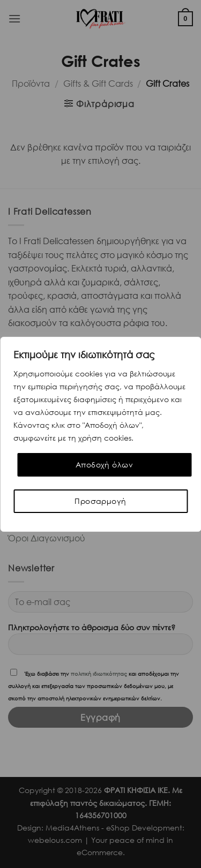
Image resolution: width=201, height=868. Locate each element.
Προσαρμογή (100, 501)
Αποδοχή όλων (104, 465)
